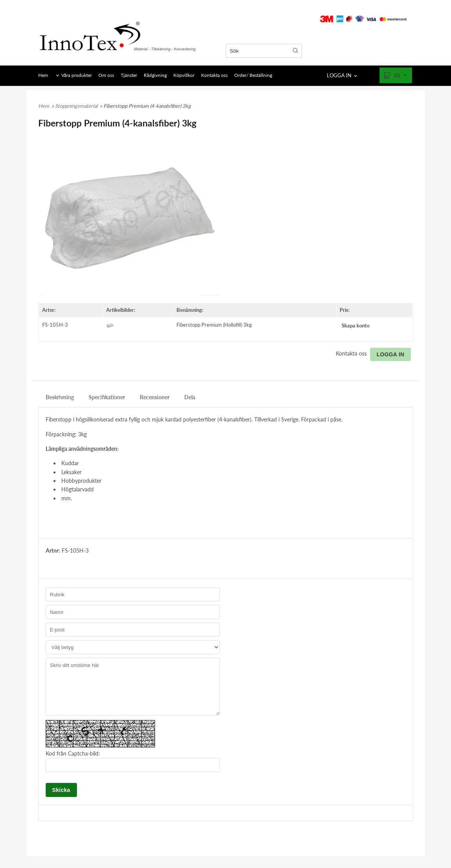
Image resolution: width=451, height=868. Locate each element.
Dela (190, 397)
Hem (43, 75)
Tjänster (129, 75)
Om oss (106, 75)
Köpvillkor (184, 75)
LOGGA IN (339, 75)
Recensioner (155, 397)
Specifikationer (107, 397)
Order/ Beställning (253, 75)
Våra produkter (77, 75)
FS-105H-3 (55, 325)
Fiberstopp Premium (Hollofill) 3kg (214, 325)
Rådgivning (155, 75)
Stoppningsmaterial (77, 106)
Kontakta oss (214, 75)
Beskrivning (60, 397)
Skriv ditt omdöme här (133, 687)
